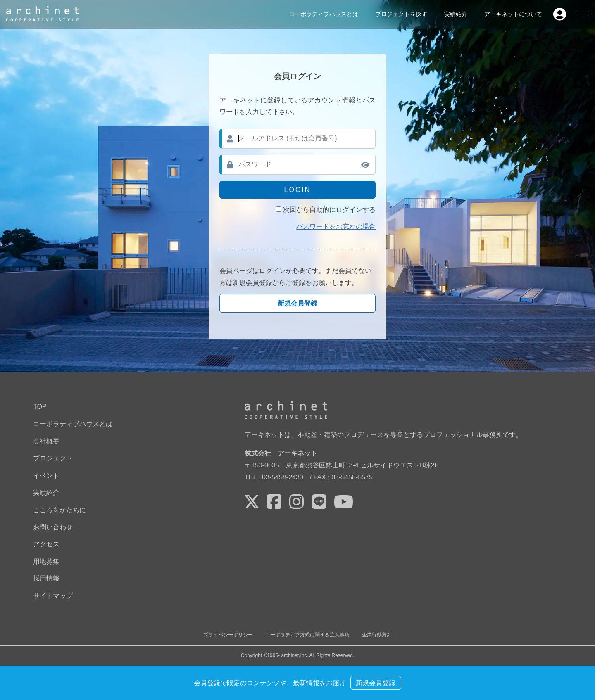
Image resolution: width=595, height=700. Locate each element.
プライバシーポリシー (228, 635)
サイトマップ (53, 596)
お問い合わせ (53, 527)
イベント (46, 476)
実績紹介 (456, 14)
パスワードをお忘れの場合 (336, 227)
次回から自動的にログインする (329, 210)
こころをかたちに (59, 510)
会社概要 (46, 441)
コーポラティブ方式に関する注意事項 (307, 635)
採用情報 (46, 578)
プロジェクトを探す (401, 14)
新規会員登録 (297, 303)
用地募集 (46, 561)
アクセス (46, 544)
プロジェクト (53, 458)
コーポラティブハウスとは (324, 14)
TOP (40, 407)
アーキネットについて (513, 14)
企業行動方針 (377, 635)
